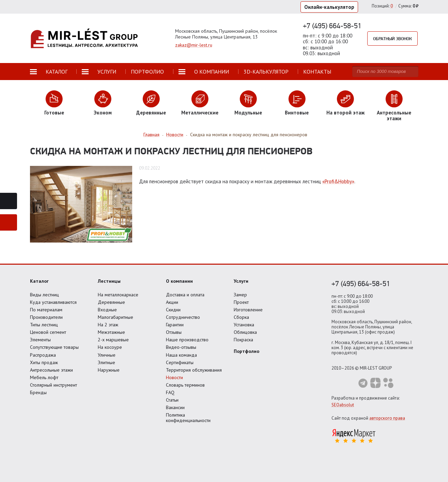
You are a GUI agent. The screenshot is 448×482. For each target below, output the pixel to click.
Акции (172, 302)
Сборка (241, 317)
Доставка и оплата (185, 295)
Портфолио (246, 351)
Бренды (38, 392)
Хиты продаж (44, 362)
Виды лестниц (44, 295)
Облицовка (245, 332)
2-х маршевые (113, 340)
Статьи (172, 400)
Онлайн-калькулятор (329, 7)
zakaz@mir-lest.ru (194, 45)
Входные (107, 310)
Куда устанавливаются (53, 302)
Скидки (173, 310)
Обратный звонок (392, 38)
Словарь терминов (185, 385)
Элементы (40, 340)
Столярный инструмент (53, 385)
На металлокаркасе (118, 295)
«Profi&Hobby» (338, 181)
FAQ (170, 392)
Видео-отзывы (181, 347)
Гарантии (175, 325)
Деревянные (111, 302)
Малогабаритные (115, 317)
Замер (240, 295)
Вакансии (175, 407)
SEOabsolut (343, 405)
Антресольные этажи (51, 370)
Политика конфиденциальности (188, 418)
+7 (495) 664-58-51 (332, 26)
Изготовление (248, 310)
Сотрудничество (183, 317)
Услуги (241, 281)
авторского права (387, 418)
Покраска (243, 340)
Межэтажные (111, 332)
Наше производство (187, 340)
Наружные (109, 370)
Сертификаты (180, 362)
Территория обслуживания (194, 370)
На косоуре (110, 347)
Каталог (39, 281)
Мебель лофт (44, 377)
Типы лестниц (44, 325)
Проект (241, 302)
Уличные (107, 355)
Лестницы (109, 281)
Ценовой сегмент (48, 332)
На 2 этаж (108, 325)
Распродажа (43, 355)
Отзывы (174, 332)
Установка (244, 325)
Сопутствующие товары (54, 347)
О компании (179, 281)
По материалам (46, 310)
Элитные (106, 362)
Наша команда (181, 355)
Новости (174, 377)
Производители (46, 317)
